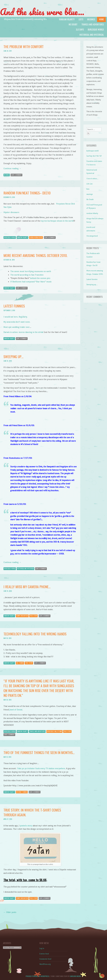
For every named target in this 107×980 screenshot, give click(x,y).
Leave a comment (16, 175)
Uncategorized (92, 236)
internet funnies (22, 792)
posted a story (26, 826)
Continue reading (12, 168)
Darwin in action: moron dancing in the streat (23, 332)
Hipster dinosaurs (11, 212)
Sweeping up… (13, 357)
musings (91, 19)
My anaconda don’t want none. (17, 322)
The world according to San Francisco (27, 275)
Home (101, 19)
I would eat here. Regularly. (16, 317)
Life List (89, 184)
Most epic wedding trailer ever (17, 327)
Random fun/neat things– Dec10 (27, 193)
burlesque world (96, 30)
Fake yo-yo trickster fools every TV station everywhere (41, 768)
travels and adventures (93, 24)
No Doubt (73, 24)
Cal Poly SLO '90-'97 (94, 156)
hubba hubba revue (36, 237)
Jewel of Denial (16, 710)
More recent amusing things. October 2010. (35, 255)
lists (81, 19)
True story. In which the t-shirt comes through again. (32, 812)
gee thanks (20, 663)
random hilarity (67, 19)
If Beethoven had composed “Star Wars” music (31, 282)
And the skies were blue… (42, 12)
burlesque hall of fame (54, 731)
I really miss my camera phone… (27, 587)
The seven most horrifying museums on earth (31, 271)
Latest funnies (14, 306)
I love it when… (92, 179)
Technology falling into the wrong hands (35, 634)
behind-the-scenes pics (40, 278)
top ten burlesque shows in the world (57, 221)
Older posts (10, 912)
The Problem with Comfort (24, 47)
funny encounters (22, 616)
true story (33, 616)
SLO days (80, 30)
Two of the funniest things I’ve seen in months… (39, 753)
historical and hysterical (92, 35)
